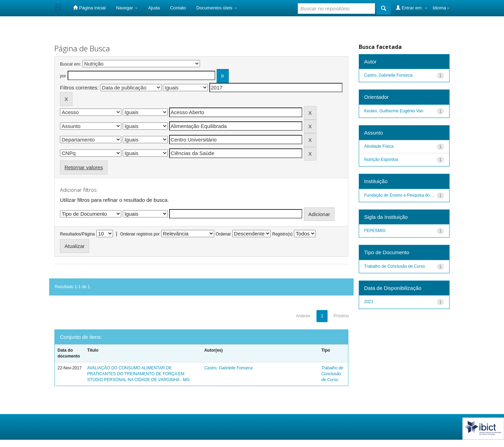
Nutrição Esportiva (381, 160)
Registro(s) (282, 234)
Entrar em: (412, 8)
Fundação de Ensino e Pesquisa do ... (399, 195)
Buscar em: (71, 64)
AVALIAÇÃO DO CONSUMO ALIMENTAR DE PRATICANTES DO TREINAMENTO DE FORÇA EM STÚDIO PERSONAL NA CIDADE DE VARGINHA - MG (138, 374)
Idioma (441, 8)
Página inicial (89, 8)
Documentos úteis (217, 8)
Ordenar (223, 234)
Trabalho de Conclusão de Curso (332, 374)
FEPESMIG (375, 231)
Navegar (127, 8)
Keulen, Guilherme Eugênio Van (394, 111)
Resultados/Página (77, 234)
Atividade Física (379, 146)
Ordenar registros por (140, 234)
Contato (178, 8)
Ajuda (154, 8)
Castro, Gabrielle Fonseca (228, 368)
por (63, 76)
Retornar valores (84, 167)
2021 (369, 302)
